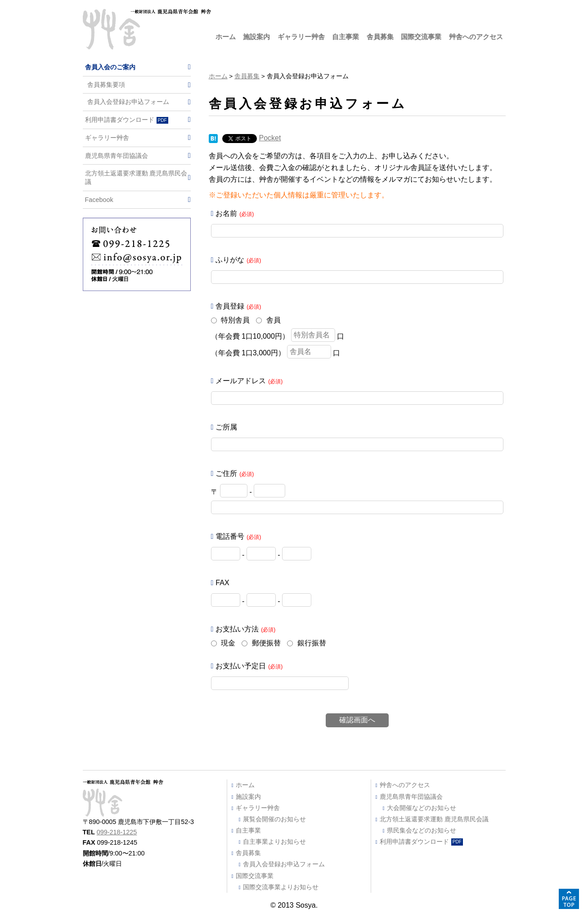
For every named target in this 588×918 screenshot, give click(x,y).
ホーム (226, 37)
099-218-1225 (117, 832)
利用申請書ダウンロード (127, 120)
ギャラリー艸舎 (301, 37)
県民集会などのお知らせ (422, 830)
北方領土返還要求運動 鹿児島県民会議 (136, 177)
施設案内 (256, 37)
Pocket (270, 138)
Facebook (99, 200)
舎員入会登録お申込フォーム (128, 102)
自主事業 (346, 37)
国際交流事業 (421, 37)
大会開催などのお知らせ (422, 808)
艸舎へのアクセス (476, 37)
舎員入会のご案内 (110, 67)
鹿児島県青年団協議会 (117, 156)
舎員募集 (380, 37)
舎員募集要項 (106, 85)
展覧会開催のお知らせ (274, 819)
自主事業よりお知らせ (274, 842)
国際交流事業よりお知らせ (281, 887)
